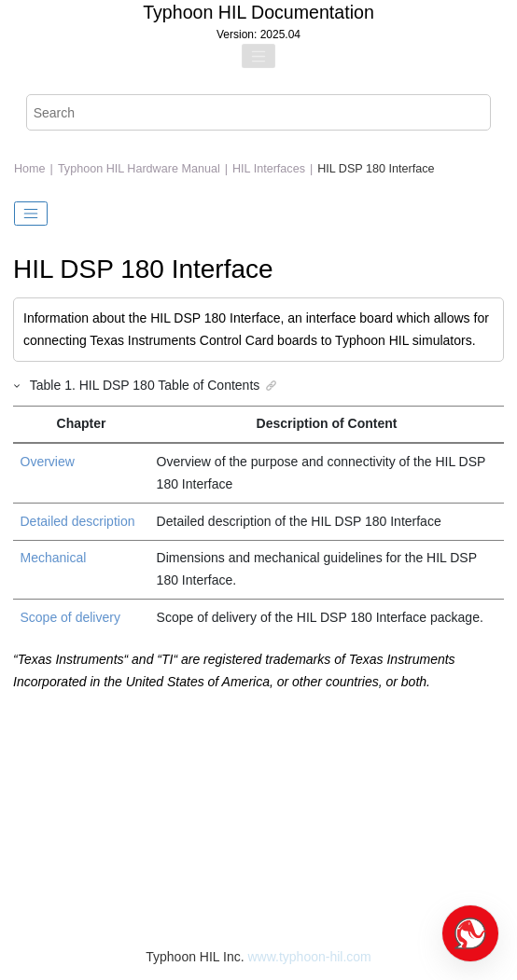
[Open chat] (470, 933)
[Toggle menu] (258, 56)
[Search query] (259, 112)
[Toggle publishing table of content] (31, 214)
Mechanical (54, 558)
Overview (48, 462)
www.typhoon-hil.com (309, 957)
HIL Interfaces (269, 169)
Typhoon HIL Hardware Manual (139, 169)
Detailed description (78, 521)
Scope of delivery (70, 617)
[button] (18, 385)
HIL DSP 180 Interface (376, 169)
